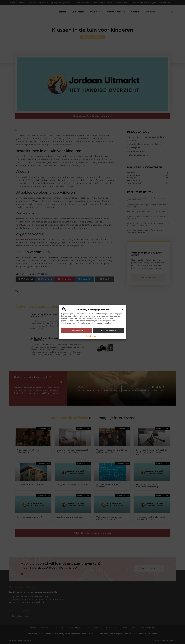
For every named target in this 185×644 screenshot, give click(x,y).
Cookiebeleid (91, 336)
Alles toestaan (77, 330)
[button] (122, 310)
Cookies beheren (108, 330)
